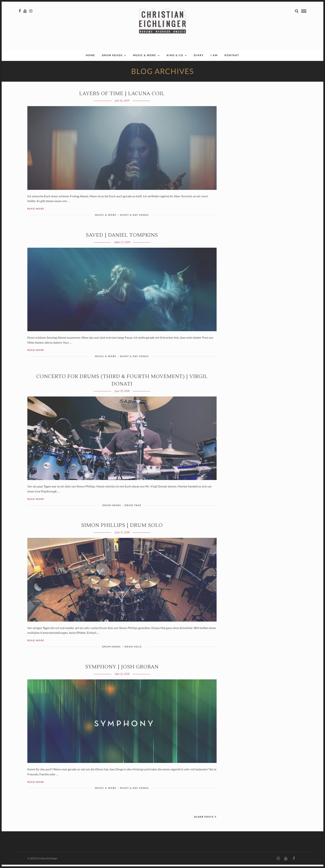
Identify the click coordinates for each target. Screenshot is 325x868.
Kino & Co (175, 59)
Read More (36, 212)
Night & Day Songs (134, 218)
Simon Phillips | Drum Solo (122, 529)
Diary (199, 59)
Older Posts (205, 820)
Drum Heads (112, 59)
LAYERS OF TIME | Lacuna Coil (122, 97)
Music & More (145, 59)
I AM (214, 59)
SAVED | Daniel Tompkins (122, 238)
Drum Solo (133, 650)
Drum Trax (133, 509)
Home (90, 59)
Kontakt (232, 59)
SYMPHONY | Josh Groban (122, 670)
